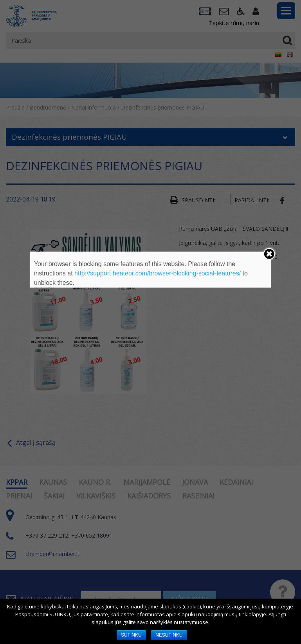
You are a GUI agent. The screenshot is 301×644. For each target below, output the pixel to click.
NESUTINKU (169, 635)
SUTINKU (131, 635)
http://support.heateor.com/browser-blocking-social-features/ (158, 273)
